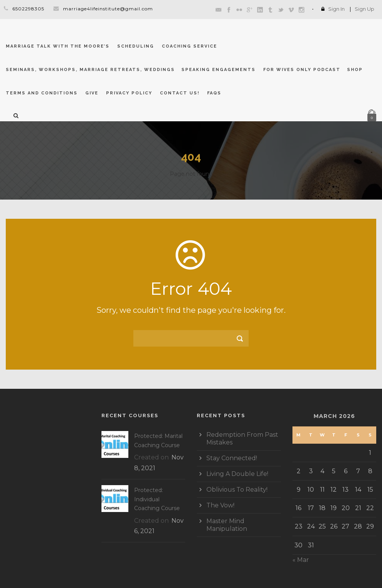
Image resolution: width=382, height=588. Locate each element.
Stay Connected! (232, 458)
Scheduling (136, 46)
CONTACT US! (180, 93)
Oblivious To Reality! (237, 490)
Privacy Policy (129, 93)
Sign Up (365, 9)
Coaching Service (189, 46)
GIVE (92, 93)
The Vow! (220, 505)
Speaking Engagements (218, 70)
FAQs (214, 93)
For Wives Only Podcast (302, 70)
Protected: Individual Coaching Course (157, 499)
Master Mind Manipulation (227, 525)
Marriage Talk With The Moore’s (58, 46)
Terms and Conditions (42, 93)
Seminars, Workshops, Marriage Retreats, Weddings (90, 70)
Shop (355, 70)
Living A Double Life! (237, 474)
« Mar (301, 560)
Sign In (336, 9)
